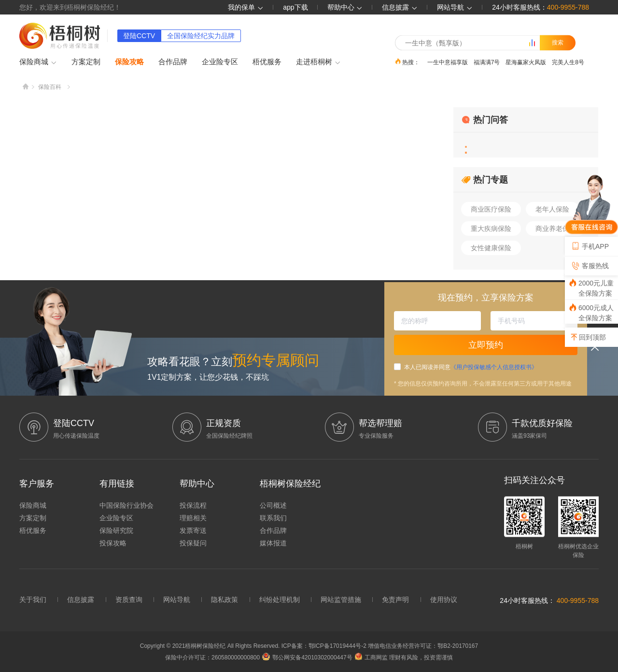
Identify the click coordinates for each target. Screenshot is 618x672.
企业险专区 (220, 62)
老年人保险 (552, 209)
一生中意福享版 (448, 62)
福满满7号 (487, 62)
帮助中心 (345, 7)
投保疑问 (193, 543)
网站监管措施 (341, 600)
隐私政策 (225, 600)
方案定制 (86, 62)
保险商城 (38, 62)
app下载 (295, 7)
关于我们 (33, 600)
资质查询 (129, 600)
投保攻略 (113, 543)
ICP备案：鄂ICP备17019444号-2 (325, 646)
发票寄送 (193, 530)
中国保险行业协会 (126, 505)
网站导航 (177, 600)
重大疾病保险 (491, 229)
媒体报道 (273, 543)
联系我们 (273, 518)
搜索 (558, 43)
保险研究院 (116, 530)
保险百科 (50, 87)
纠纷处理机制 (280, 600)
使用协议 (444, 600)
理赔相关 (193, 518)
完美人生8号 (568, 62)
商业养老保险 (556, 229)
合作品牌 (173, 62)
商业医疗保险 (491, 209)
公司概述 (273, 505)
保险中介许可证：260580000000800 (212, 658)
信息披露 (400, 7)
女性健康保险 (491, 248)
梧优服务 (267, 62)
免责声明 (395, 600)
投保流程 (193, 505)
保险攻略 (129, 62)
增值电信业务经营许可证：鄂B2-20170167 (423, 646)
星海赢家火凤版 (526, 62)
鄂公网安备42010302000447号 (307, 658)
